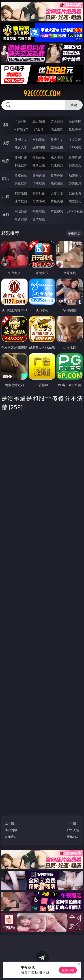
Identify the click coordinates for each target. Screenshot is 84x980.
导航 (6, 215)
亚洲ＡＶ (21, 140)
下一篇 (73, 831)
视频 (6, 143)
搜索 (74, 105)
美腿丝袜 (21, 183)
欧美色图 (57, 175)
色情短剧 (39, 219)
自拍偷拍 (39, 140)
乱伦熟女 (57, 165)
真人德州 (39, 122)
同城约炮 (21, 211)
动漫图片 (75, 175)
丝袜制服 (39, 147)
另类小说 (39, 201)
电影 (6, 161)
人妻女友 (57, 193)
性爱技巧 (75, 201)
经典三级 (39, 165)
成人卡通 (57, 157)
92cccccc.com (42, 94)
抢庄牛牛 (75, 129)
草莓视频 (57, 211)
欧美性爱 (75, 157)
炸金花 (39, 129)
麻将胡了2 (21, 129)
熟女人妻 (21, 147)
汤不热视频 (75, 211)
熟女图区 (57, 183)
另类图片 (75, 183)
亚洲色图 (39, 175)
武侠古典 (75, 193)
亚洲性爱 (21, 157)
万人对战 (57, 122)
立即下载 (68, 970)
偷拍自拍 (39, 157)
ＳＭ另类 (75, 147)
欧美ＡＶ (57, 140)
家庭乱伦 (39, 193)
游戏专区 (75, 122)
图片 (6, 179)
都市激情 (21, 193)
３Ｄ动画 (75, 140)
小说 (6, 197)
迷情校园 (21, 201)
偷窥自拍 (21, 175)
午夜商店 (39, 211)
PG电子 (21, 122)
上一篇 (11, 831)
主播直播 (57, 147)
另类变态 (75, 165)
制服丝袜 (21, 165)
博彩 (6, 125)
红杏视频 (21, 219)
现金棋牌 (57, 129)
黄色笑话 (57, 201)
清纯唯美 (39, 183)
